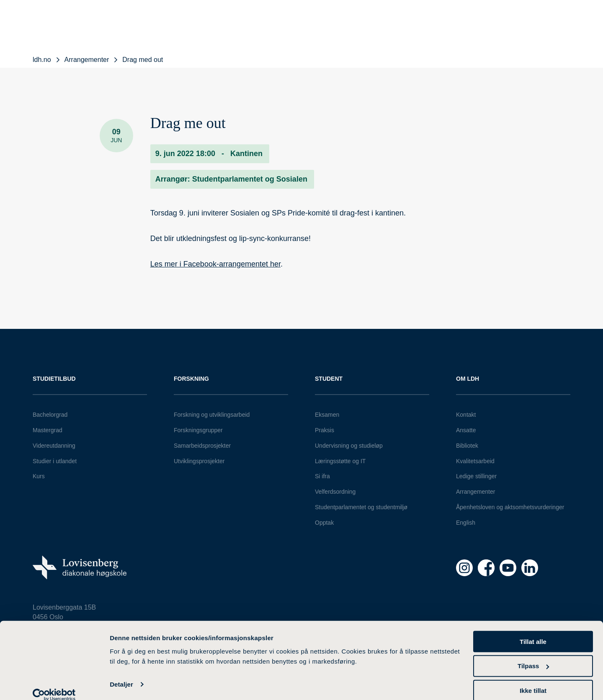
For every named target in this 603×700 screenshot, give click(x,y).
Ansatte (466, 430)
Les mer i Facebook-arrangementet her (215, 264)
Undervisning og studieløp (349, 446)
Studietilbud (54, 379)
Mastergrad (48, 430)
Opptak (324, 523)
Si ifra (322, 476)
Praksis (325, 430)
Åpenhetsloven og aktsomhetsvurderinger (510, 507)
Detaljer (121, 673)
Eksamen (327, 415)
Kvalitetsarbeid (475, 461)
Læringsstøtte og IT (340, 461)
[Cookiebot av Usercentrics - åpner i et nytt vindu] (54, 684)
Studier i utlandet (55, 461)
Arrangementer (475, 492)
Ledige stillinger (476, 476)
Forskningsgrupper (198, 430)
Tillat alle (533, 630)
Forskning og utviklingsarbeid (212, 415)
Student (329, 379)
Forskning (191, 379)
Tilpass (533, 655)
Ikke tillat (533, 679)
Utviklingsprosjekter (199, 461)
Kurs (39, 476)
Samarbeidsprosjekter (202, 446)
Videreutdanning (54, 446)
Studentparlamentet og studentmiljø (361, 507)
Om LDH (468, 379)
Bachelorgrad (50, 415)
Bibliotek (467, 446)
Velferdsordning (335, 492)
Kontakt (466, 415)
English (466, 523)
